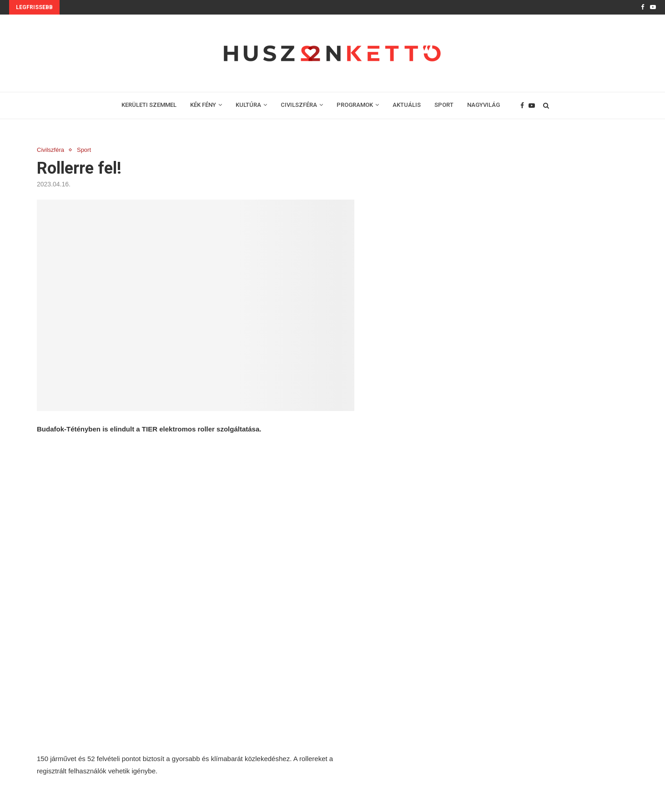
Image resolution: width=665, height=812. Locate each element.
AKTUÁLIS (407, 105)
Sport (84, 150)
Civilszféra (50, 150)
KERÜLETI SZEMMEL (149, 105)
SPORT (444, 105)
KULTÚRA (248, 105)
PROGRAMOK (355, 105)
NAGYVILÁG (484, 105)
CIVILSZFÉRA (299, 105)
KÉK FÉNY (203, 105)
